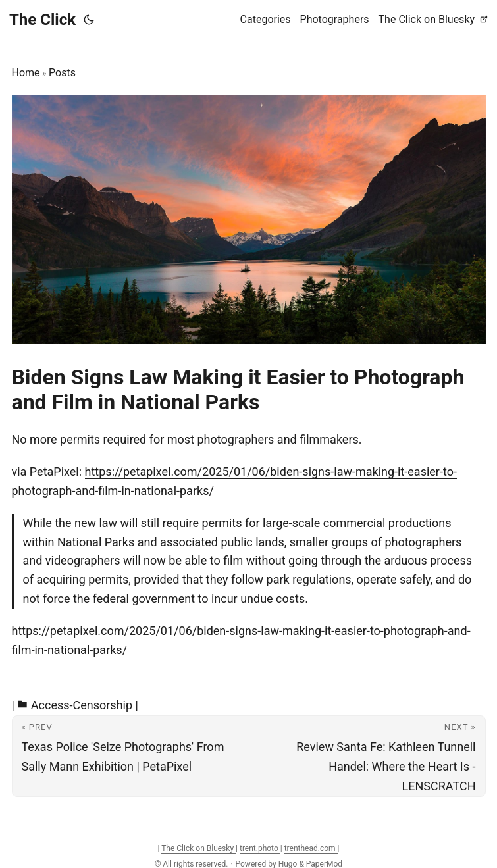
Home (26, 73)
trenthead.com (311, 848)
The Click (42, 20)
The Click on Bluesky (198, 848)
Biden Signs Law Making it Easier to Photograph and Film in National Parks (238, 390)
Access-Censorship (82, 705)
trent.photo (260, 848)
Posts (62, 73)
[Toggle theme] (89, 20)
